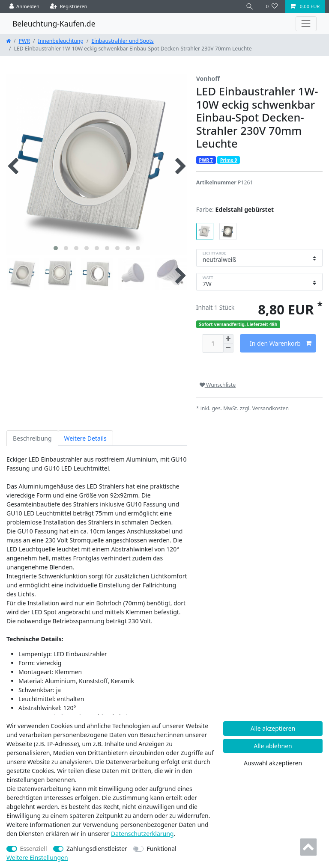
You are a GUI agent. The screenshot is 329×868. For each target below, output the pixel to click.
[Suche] (250, 7)
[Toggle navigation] (306, 24)
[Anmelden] (25, 7)
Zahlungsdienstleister (97, 849)
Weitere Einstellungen (37, 858)
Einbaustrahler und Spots (123, 41)
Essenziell (34, 849)
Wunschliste (218, 385)
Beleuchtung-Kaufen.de (54, 24)
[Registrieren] (69, 7)
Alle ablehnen (273, 746)
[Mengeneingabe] (213, 343)
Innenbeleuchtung (61, 41)
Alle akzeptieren (273, 728)
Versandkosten (270, 408)
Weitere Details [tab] (85, 438)
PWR (24, 41)
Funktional (161, 849)
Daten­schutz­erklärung (142, 834)
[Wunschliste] (272, 7)
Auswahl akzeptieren (273, 763)
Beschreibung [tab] (32, 438)
